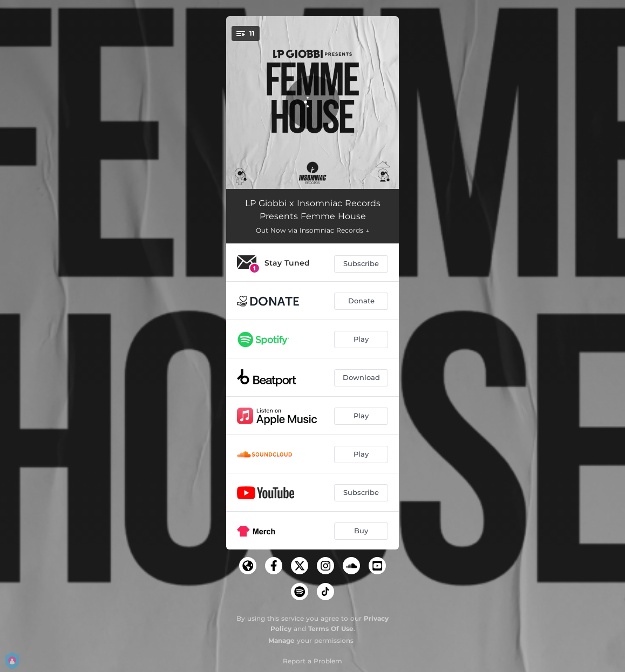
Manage (281, 640)
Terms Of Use (331, 629)
